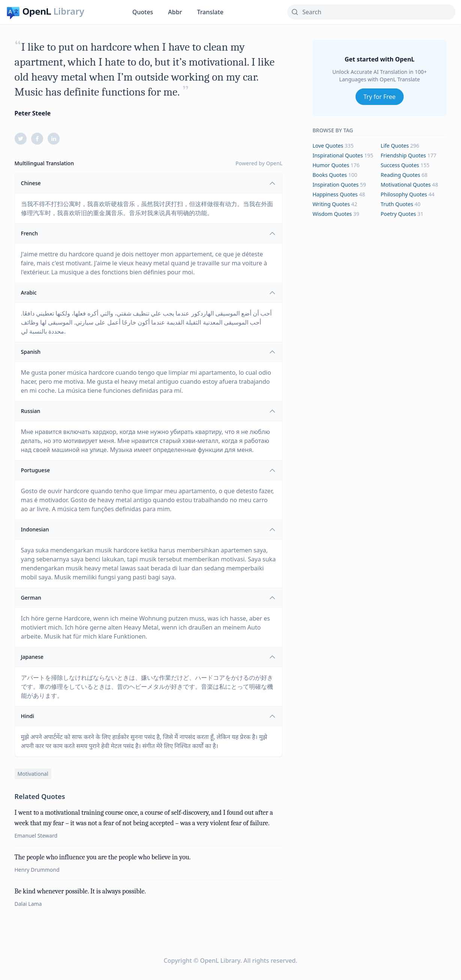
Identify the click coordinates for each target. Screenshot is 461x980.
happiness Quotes (335, 194)
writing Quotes (331, 204)
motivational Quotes (406, 185)
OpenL (274, 163)
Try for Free (380, 97)
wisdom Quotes (332, 214)
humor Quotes (331, 165)
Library (69, 11)
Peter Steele (33, 113)
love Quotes (328, 146)
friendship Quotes (403, 155)
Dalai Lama (28, 904)
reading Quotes (400, 175)
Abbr (175, 12)
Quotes (143, 12)
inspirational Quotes (338, 155)
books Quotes (330, 175)
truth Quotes (397, 204)
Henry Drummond (37, 870)
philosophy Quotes (404, 194)
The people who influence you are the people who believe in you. (103, 857)
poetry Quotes (398, 214)
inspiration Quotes (336, 185)
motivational (33, 774)
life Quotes (395, 146)
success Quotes (400, 165)
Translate (210, 12)
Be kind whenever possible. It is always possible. (80, 891)
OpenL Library (220, 961)
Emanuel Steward (36, 836)
